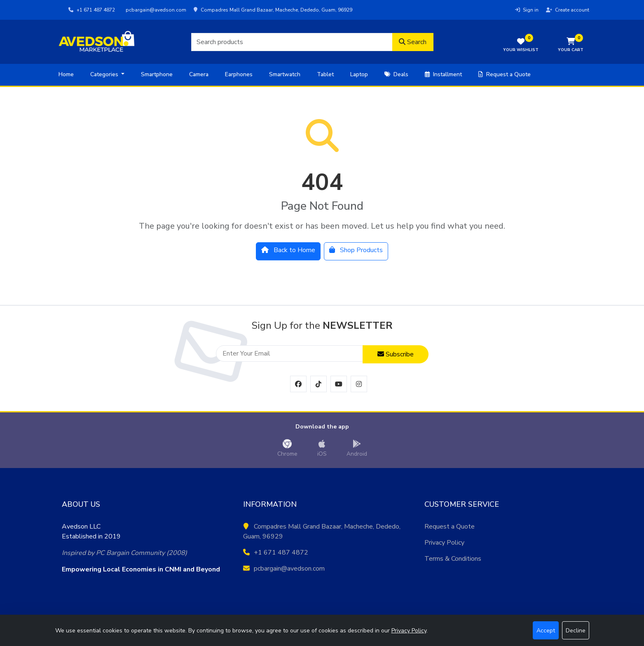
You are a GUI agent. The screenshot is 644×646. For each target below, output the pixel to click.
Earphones (239, 74)
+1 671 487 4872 (92, 10)
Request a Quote (505, 74)
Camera (199, 74)
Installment (443, 74)
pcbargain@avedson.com (155, 10)
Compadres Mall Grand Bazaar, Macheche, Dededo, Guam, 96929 (273, 10)
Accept (546, 631)
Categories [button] (105, 74)
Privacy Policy (444, 543)
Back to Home (288, 250)
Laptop (359, 74)
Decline (576, 631)
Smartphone (157, 74)
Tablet (325, 74)
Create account (568, 10)
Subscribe (396, 354)
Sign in (527, 10)
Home (66, 74)
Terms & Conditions (453, 559)
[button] (571, 46)
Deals (396, 74)
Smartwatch (285, 74)
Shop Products (356, 250)
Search (413, 42)
